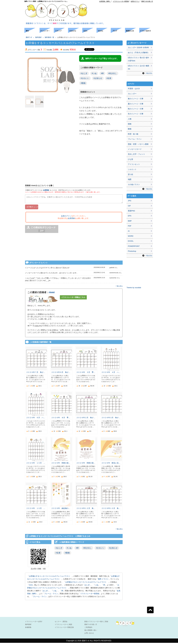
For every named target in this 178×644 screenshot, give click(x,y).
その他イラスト (134, 184)
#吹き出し (112, 73)
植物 (130, 124)
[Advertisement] (12, 67)
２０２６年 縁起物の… (61, 509)
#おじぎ (84, 73)
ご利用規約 (88, 628)
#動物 (83, 83)
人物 (130, 119)
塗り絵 (130, 174)
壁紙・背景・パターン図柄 (138, 144)
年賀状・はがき (134, 89)
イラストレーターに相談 (63, 626)
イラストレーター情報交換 (64, 628)
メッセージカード (135, 149)
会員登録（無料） (105, 1)
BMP (130, 221)
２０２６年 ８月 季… (61, 419)
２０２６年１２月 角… (86, 509)
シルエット (132, 169)
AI (129, 231)
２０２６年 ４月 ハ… (111, 373)
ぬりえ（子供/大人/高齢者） (139, 53)
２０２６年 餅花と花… (111, 464)
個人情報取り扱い (91, 631)
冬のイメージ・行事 (136, 114)
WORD (131, 236)
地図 (130, 179)
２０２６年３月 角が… (111, 419)
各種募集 (28, 628)
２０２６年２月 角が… (86, 419)
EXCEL (131, 241)
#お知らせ (98, 78)
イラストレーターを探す (34, 623)
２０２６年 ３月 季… (86, 373)
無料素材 (38, 37)
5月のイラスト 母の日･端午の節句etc (139, 59)
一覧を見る (119, 287)
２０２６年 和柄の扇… (61, 464)
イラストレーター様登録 (121, 1)
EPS (130, 216)
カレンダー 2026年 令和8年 (138, 48)
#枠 (102, 73)
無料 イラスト (103, 580)
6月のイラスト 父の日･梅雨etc (139, 67)
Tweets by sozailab (134, 288)
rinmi (52, 294)
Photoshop (132, 251)
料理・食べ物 (133, 134)
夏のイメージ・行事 (136, 104)
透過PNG (131, 211)
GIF (129, 206)
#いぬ (94, 73)
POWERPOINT (134, 246)
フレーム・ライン (51, 595)
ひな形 (130, 159)
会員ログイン (135, 1)
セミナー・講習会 (61, 623)
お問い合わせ (89, 634)
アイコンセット (134, 164)
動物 (130, 129)
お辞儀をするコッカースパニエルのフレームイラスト (50, 577)
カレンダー (132, 94)
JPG (130, 201)
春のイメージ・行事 (136, 99)
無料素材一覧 (49, 37)
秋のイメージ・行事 (136, 109)
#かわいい (85, 78)
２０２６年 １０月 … (36, 464)
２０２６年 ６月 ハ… (36, 419)
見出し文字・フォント (136, 154)
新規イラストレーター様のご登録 (96, 623)
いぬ (97, 586)
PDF (130, 226)
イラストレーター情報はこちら (73, 298)
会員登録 (46, 190)
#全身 (109, 78)
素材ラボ (29, 37)
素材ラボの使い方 (147, 1)
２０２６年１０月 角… (111, 509)
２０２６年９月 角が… (61, 373)
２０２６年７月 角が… (36, 373)
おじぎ (87, 586)
